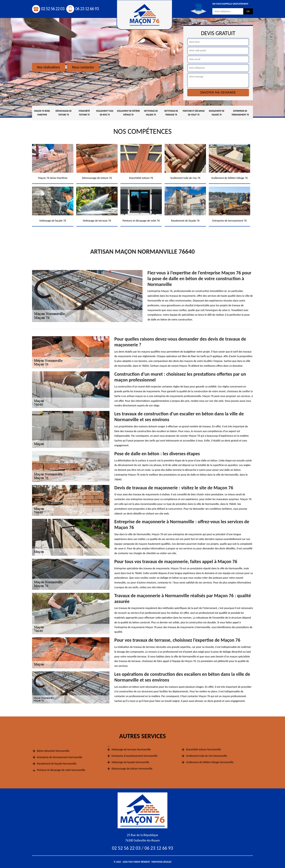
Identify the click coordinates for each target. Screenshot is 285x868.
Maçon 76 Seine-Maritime (42, 113)
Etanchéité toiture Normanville (204, 749)
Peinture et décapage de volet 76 (194, 113)
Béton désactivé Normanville (53, 751)
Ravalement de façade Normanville (57, 764)
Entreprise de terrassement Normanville (60, 757)
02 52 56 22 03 (48, 9)
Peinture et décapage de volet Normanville (61, 770)
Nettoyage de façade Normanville (130, 762)
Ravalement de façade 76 (217, 113)
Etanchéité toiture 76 (84, 113)
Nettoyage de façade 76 (151, 113)
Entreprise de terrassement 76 (240, 113)
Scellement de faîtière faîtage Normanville (210, 762)
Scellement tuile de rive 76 (105, 113)
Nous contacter (83, 67)
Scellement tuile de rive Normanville (207, 756)
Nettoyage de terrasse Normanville (131, 749)
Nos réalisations (49, 67)
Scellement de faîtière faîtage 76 (128, 113)
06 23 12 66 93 (82, 9)
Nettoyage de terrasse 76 (171, 113)
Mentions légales (161, 862)
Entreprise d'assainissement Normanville (135, 756)
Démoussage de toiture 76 (64, 113)
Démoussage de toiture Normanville (132, 769)
